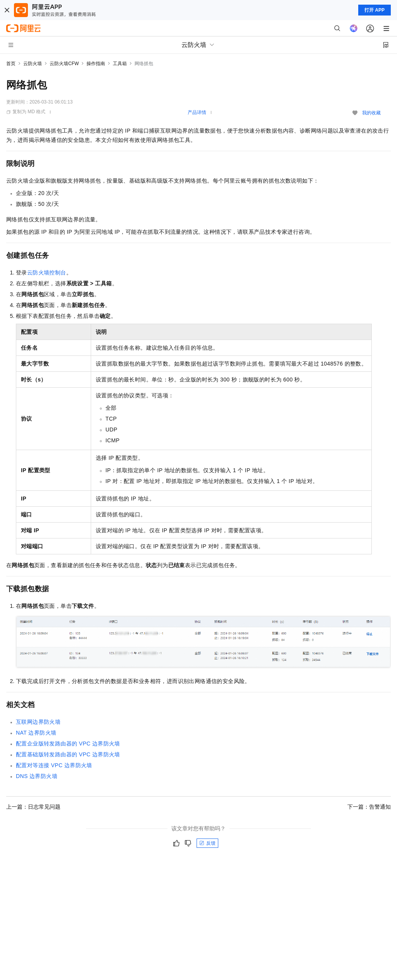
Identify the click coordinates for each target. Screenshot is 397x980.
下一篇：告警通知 (369, 807)
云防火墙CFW (64, 64)
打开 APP (375, 10)
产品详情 (197, 112)
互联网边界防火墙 (38, 722)
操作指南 (96, 64)
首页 (11, 64)
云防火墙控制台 (47, 273)
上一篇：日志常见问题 (33, 807)
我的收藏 (371, 113)
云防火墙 (33, 64)
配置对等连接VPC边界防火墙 (54, 765)
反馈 (207, 843)
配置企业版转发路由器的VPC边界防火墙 (68, 744)
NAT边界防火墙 (36, 733)
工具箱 (120, 64)
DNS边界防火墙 (37, 776)
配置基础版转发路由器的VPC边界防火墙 (68, 754)
